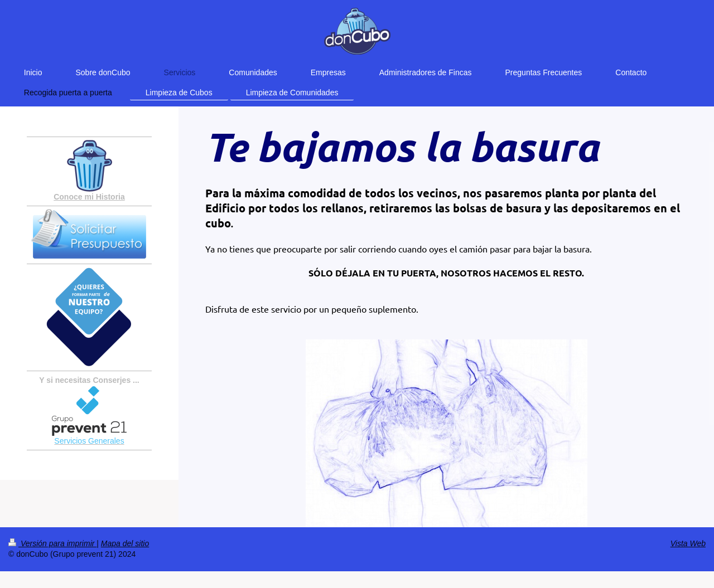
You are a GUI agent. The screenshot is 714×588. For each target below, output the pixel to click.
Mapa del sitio (125, 543)
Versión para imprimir (52, 543)
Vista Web (688, 543)
